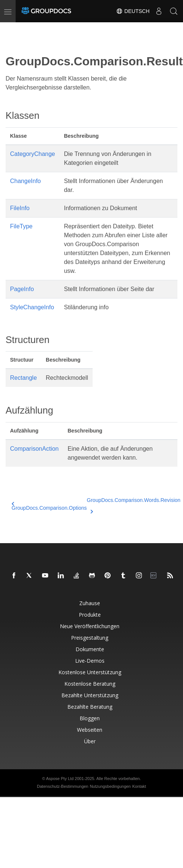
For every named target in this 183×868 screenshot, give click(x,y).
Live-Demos (90, 661)
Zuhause (90, 603)
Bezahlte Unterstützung (90, 695)
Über (90, 741)
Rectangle (23, 378)
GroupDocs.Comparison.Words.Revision (134, 505)
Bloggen (90, 718)
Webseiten (90, 730)
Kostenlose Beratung (90, 684)
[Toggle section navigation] (12, 29)
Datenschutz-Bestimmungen (62, 786)
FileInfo (20, 208)
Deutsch (133, 11)
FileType (21, 226)
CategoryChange (33, 154)
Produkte (90, 615)
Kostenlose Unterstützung (90, 672)
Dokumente (90, 649)
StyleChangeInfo (32, 307)
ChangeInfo (25, 181)
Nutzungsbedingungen (110, 786)
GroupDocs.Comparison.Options (49, 506)
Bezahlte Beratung (90, 707)
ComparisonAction (34, 449)
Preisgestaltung (90, 638)
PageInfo (22, 289)
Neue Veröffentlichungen (90, 626)
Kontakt (139, 786)
